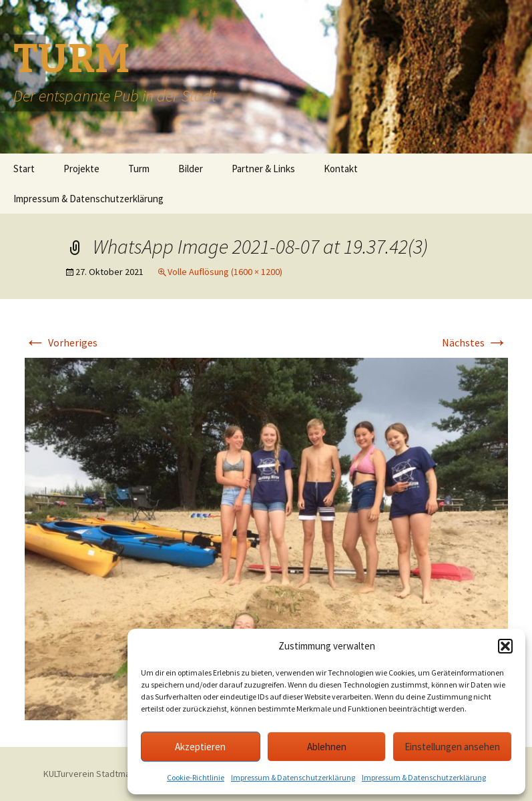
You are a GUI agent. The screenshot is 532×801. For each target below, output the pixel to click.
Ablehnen (327, 747)
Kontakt (341, 169)
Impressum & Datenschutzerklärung (293, 777)
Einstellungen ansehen (452, 747)
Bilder (191, 169)
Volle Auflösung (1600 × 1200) (225, 272)
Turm (139, 169)
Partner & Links (263, 169)
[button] (505, 646)
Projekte (81, 169)
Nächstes (475, 342)
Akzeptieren (200, 747)
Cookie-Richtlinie (196, 777)
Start (24, 169)
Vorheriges (61, 342)
